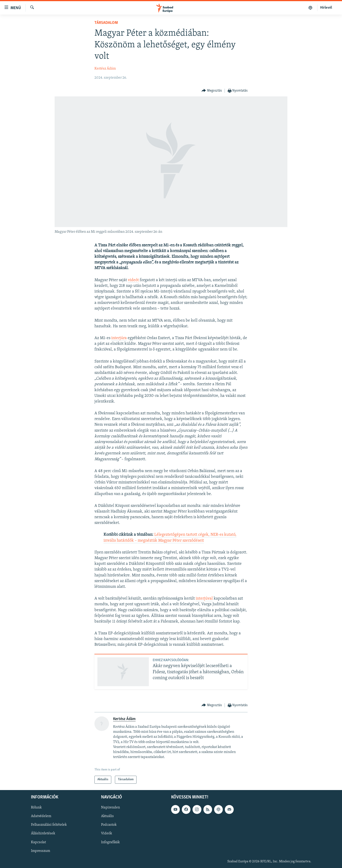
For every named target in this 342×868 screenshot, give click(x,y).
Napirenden (110, 808)
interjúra (119, 338)
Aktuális (107, 816)
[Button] (212, 91)
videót (133, 280)
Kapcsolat (38, 842)
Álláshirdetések (43, 833)
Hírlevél (326, 8)
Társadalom (106, 23)
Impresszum (41, 851)
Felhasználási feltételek (49, 825)
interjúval (204, 599)
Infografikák (110, 842)
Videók (106, 833)
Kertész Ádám (105, 69)
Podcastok (109, 825)
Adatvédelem (41, 816)
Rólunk (36, 808)
